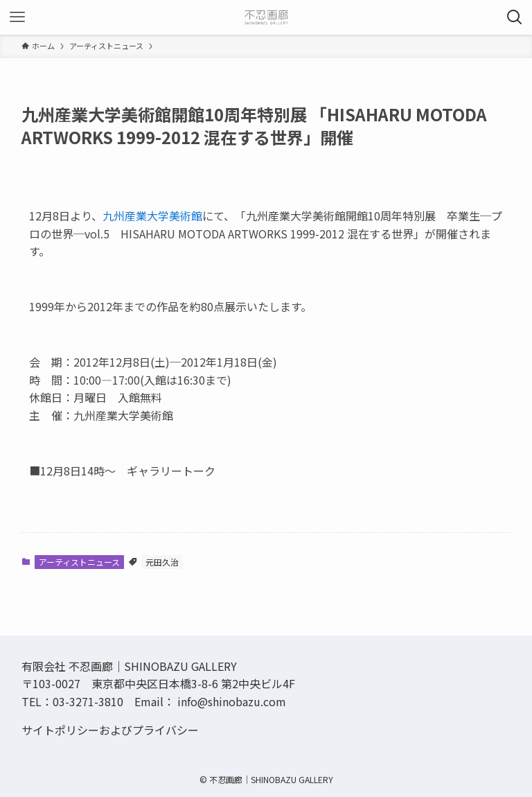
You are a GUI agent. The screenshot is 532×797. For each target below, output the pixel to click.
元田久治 (162, 562)
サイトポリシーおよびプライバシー (110, 730)
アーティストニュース (79, 562)
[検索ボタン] (515, 17)
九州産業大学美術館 (152, 216)
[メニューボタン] (17, 17)
